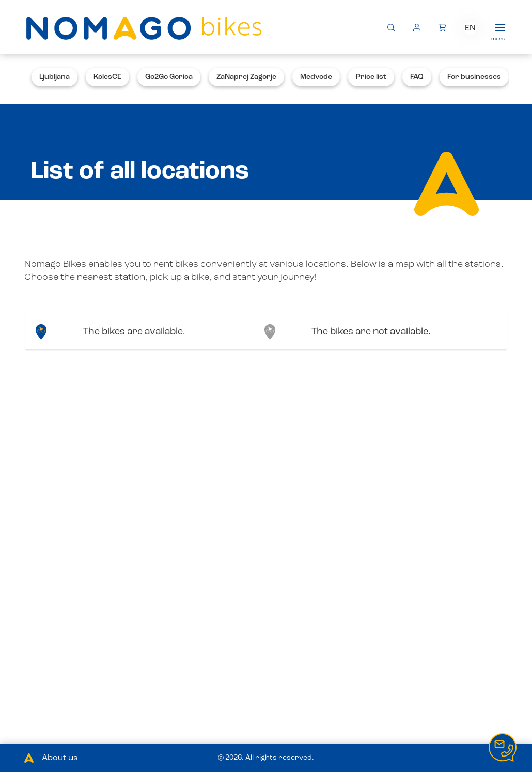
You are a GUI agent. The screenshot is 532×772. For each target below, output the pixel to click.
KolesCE (107, 77)
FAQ (417, 77)
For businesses (474, 77)
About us (60, 758)
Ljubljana (54, 77)
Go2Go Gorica (169, 77)
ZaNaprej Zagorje (246, 77)
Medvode (316, 77)
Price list (371, 77)
